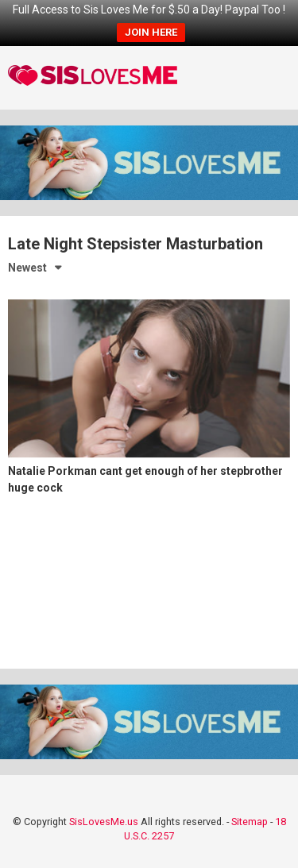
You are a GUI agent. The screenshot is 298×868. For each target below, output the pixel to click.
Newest (27, 268)
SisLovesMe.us (104, 822)
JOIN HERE (151, 32)
